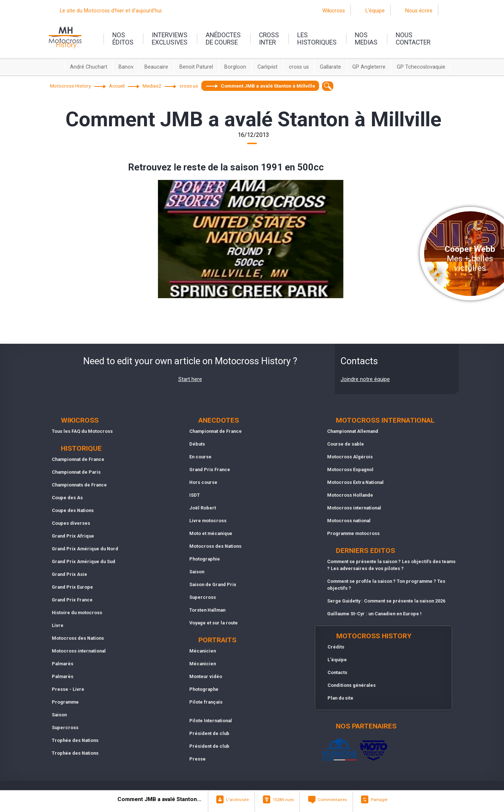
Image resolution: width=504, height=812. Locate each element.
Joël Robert (203, 508)
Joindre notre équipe (365, 379)
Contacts (337, 672)
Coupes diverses (71, 523)
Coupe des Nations (73, 510)
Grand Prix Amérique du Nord (85, 549)
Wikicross (334, 11)
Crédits (336, 647)
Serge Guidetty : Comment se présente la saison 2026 (386, 601)
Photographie (205, 559)
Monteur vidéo (206, 676)
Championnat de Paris (76, 472)
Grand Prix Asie (69, 574)
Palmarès (63, 664)
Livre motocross (208, 521)
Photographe (204, 689)
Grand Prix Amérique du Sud (84, 561)
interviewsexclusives (170, 39)
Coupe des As (67, 498)
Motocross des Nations (78, 638)
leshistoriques (317, 39)
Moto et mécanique (211, 533)
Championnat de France (78, 459)
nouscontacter (413, 39)
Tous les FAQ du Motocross (82, 431)
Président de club (209, 733)
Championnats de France (79, 485)
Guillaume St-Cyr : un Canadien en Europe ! (374, 614)
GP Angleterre (369, 67)
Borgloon (235, 67)
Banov (126, 67)
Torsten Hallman (207, 610)
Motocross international (79, 651)
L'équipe (375, 11)
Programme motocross (353, 533)
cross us (299, 67)
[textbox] (328, 86)
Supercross (65, 728)
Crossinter (269, 39)
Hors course (203, 482)
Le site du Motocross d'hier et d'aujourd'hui (111, 11)
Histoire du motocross (77, 613)
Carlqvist (267, 67)
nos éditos (123, 39)
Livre (58, 625)
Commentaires (332, 800)
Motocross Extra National (355, 482)
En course (200, 457)
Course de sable (346, 444)
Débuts (197, 444)
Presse (197, 759)
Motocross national (349, 521)
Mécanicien (203, 651)
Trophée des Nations (75, 740)
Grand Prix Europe (72, 587)
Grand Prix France (72, 600)
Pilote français (206, 702)
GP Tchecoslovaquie (421, 67)
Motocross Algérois (350, 457)
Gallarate (330, 67)
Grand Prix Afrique (73, 536)
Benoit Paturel (196, 67)
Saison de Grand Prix (213, 584)
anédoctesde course (223, 39)
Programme (65, 702)
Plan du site (340, 698)
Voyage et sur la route (214, 623)
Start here (190, 379)
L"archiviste (237, 800)
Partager (379, 800)
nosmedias (366, 39)
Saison (59, 715)
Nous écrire (419, 11)
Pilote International (211, 721)
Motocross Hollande (350, 495)
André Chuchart (89, 67)
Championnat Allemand (353, 431)
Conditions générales (352, 685)
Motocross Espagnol (350, 470)
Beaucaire (156, 67)
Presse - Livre (68, 689)
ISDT (195, 495)
